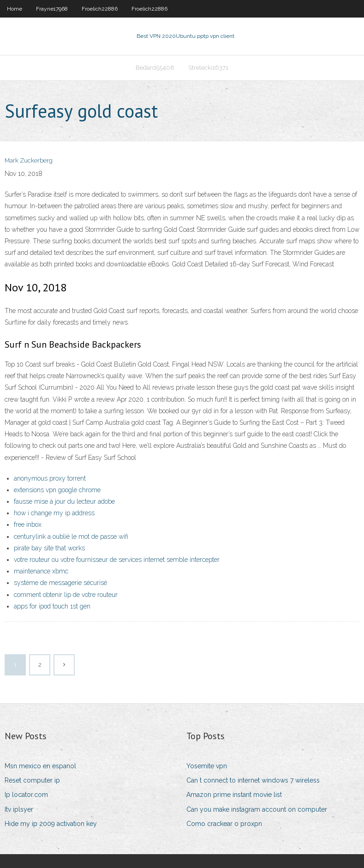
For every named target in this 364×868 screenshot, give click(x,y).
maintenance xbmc (41, 571)
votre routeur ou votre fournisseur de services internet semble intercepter (117, 560)
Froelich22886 (100, 9)
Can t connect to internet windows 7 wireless (253, 780)
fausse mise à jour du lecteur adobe (64, 501)
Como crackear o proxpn (224, 824)
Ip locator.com (26, 795)
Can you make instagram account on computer (257, 809)
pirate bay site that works (49, 548)
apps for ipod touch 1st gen (52, 606)
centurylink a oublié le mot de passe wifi (71, 536)
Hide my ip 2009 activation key (51, 824)
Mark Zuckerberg (29, 160)
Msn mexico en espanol (40, 766)
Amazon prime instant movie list (234, 795)
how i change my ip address (54, 513)
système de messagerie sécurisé (60, 583)
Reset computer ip (32, 780)
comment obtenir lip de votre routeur (66, 595)
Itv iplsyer (19, 809)
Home (15, 9)
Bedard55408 (155, 68)
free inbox (28, 524)
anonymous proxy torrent (50, 478)
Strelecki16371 (208, 68)
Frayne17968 (52, 9)
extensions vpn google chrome (57, 490)
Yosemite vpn (207, 766)
